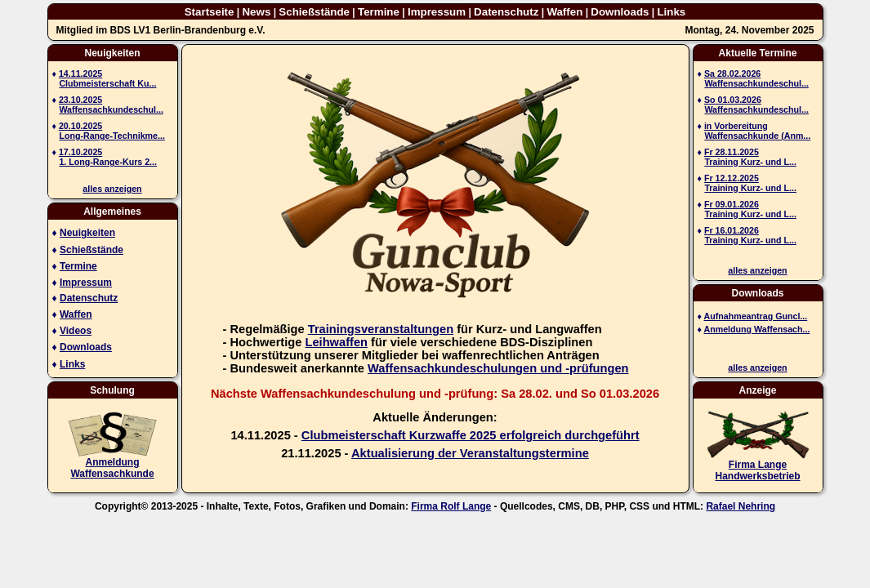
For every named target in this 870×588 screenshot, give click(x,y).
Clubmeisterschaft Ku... (107, 83)
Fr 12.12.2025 (732, 178)
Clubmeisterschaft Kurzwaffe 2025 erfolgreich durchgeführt (471, 435)
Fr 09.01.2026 (732, 204)
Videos (76, 331)
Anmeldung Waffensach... (757, 329)
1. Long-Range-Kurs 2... (108, 162)
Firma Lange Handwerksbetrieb (757, 470)
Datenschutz (506, 12)
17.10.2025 (80, 152)
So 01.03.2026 (733, 100)
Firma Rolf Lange (451, 506)
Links (671, 12)
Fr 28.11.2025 (732, 152)
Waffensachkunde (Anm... (757, 136)
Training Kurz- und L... (750, 162)
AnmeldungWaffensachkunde (112, 468)
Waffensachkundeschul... (111, 109)
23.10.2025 (80, 100)
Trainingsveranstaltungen (381, 329)
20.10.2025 (80, 126)
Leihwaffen (336, 342)
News (256, 12)
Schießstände (314, 12)
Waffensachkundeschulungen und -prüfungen (498, 368)
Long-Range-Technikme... (112, 136)
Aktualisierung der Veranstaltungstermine (470, 453)
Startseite (210, 12)
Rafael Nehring (741, 506)
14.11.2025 (80, 73)
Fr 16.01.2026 (732, 230)
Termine (379, 12)
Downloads (620, 12)
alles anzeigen (112, 189)
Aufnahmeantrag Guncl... (756, 316)
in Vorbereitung (736, 126)
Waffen (564, 12)
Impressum (437, 12)
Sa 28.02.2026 (732, 73)
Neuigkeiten (87, 233)
